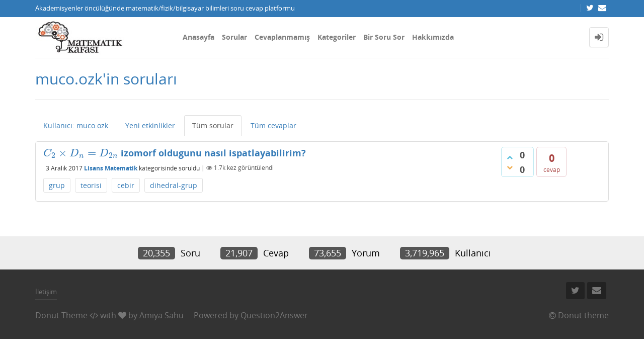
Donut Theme (61, 315)
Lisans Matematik (111, 168)
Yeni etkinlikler (150, 125)
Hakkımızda (433, 37)
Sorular (234, 37)
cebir (126, 185)
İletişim (46, 292)
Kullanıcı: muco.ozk (76, 125)
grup (57, 185)
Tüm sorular (213, 125)
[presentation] (81, 153)
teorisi (91, 185)
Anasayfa (198, 37)
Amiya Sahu (162, 315)
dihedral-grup (174, 185)
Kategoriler (337, 37)
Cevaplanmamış (282, 37)
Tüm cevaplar (273, 125)
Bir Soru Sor (384, 37)
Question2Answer (274, 315)
